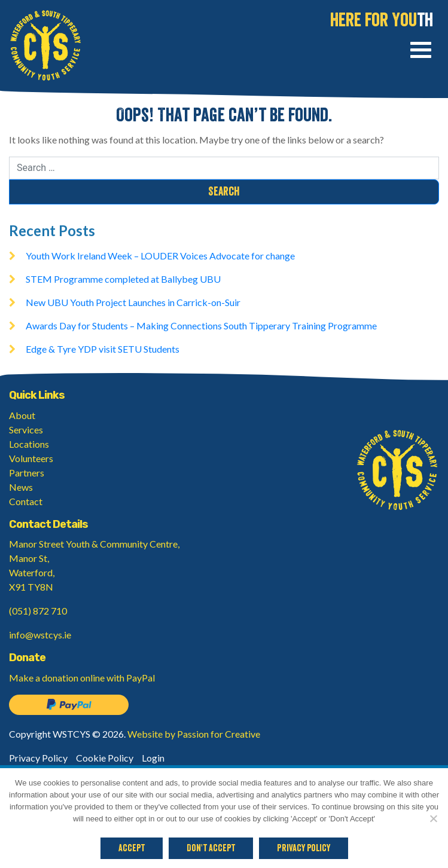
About (22, 415)
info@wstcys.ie (40, 635)
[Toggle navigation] (421, 52)
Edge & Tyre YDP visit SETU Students (103, 349)
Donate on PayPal (69, 705)
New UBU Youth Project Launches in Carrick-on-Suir (133, 302)
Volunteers (31, 458)
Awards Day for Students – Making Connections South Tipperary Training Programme (201, 325)
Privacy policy (304, 848)
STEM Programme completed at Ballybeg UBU (123, 279)
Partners (27, 473)
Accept (132, 848)
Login (153, 758)
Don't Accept (211, 848)
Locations (29, 444)
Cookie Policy (105, 758)
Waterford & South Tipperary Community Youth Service (45, 45)
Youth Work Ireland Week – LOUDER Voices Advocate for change (160, 256)
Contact (26, 501)
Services (26, 430)
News (21, 487)
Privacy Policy (38, 758)
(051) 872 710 (38, 611)
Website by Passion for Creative (194, 734)
